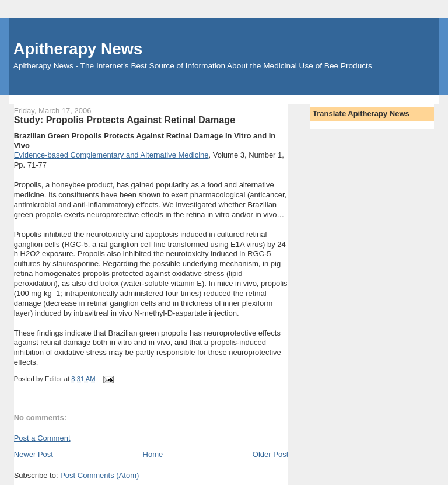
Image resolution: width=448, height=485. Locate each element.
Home (153, 454)
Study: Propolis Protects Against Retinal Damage (125, 120)
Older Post (270, 454)
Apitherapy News (78, 49)
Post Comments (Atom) (99, 475)
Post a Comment (42, 438)
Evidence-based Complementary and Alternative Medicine (111, 155)
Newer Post (34, 454)
